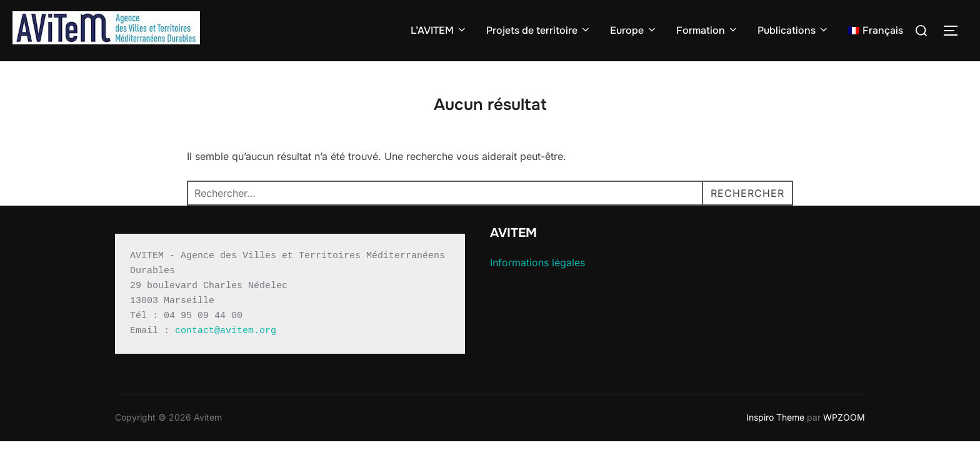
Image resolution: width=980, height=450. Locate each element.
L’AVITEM (439, 30)
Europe (634, 30)
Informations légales (537, 262)
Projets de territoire (539, 30)
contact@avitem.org (226, 331)
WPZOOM (844, 417)
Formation (707, 30)
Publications (793, 30)
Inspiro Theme (775, 417)
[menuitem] (876, 31)
